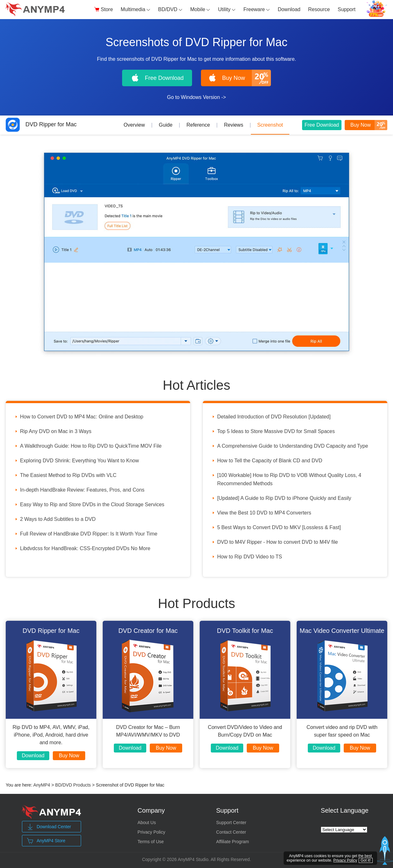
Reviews (233, 125)
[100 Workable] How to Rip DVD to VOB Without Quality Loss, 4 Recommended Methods (289, 479)
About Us (147, 822)
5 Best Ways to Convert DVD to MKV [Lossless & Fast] (279, 527)
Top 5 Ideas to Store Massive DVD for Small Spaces (276, 431)
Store (103, 9)
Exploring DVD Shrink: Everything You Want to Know (79, 461)
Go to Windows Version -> (196, 97)
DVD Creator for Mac (148, 631)
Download (289, 9)
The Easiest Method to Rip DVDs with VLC (68, 475)
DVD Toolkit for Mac (245, 631)
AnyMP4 (42, 785)
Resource (319, 9)
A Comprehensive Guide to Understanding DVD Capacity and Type (293, 446)
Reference (198, 125)
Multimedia (136, 9)
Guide (166, 125)
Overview (134, 125)
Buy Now (69, 756)
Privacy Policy (152, 832)
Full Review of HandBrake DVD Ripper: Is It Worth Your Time (89, 534)
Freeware (257, 9)
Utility (227, 9)
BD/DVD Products (73, 785)
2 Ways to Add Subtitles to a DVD (58, 519)
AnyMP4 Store (46, 841)
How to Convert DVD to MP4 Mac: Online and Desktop (82, 417)
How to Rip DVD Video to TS (250, 557)
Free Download (322, 125)
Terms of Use (151, 842)
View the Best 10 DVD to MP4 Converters (264, 513)
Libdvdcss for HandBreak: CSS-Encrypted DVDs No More (85, 548)
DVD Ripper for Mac (41, 124)
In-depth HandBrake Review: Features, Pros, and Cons (82, 490)
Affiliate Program (233, 842)
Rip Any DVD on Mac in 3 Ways (56, 431)
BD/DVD (170, 9)
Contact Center (231, 832)
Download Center (49, 827)
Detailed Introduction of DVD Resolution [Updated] (274, 417)
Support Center (231, 822)
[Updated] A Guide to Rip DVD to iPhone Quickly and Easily (284, 498)
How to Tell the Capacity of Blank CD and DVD (270, 461)
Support (347, 9)
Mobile (200, 9)
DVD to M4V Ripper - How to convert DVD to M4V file (278, 542)
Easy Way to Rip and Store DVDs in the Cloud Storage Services (92, 504)
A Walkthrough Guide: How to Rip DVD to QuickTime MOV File (91, 446)
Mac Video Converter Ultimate (342, 631)
